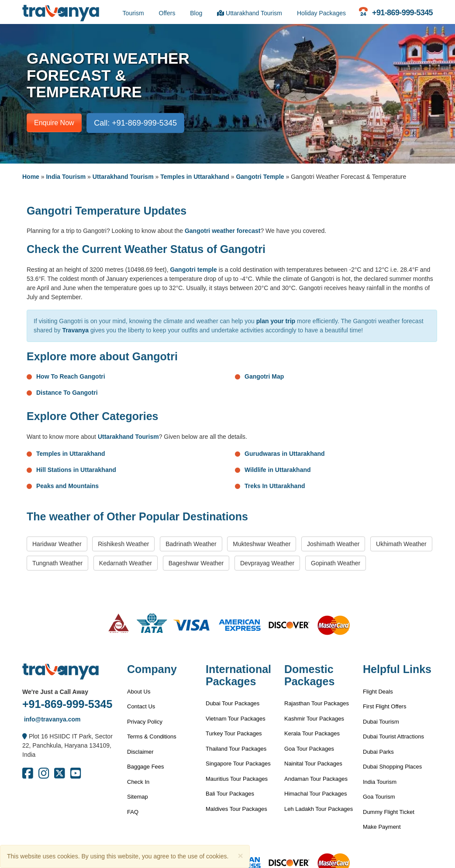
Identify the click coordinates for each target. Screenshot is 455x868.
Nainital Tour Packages (313, 764)
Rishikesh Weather (123, 544)
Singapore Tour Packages (238, 764)
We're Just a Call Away (55, 692)
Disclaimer (140, 752)
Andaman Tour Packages (316, 779)
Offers (167, 13)
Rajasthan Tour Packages (317, 703)
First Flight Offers (384, 706)
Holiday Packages (321, 13)
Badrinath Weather (191, 544)
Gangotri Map (264, 376)
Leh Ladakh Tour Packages (319, 809)
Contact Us (141, 706)
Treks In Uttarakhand (275, 486)
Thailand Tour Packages (236, 749)
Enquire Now (54, 123)
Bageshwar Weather (196, 563)
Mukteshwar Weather (262, 544)
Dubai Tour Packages (233, 703)
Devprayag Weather (267, 563)
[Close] (240, 856)
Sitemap (138, 797)
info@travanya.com (51, 719)
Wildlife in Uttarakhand (278, 470)
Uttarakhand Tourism (250, 13)
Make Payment (382, 827)
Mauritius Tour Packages (237, 779)
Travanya (75, 330)
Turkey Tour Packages (234, 733)
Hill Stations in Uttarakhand (76, 470)
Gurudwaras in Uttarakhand (285, 454)
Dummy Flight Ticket (389, 812)
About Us (139, 692)
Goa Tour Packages (309, 749)
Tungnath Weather (57, 563)
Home (31, 177)
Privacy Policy (145, 722)
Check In (138, 782)
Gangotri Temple (260, 177)
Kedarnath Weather (126, 563)
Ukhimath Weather (401, 544)
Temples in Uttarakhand (195, 177)
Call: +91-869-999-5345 (135, 123)
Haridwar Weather (57, 544)
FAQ (133, 812)
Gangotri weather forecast (223, 231)
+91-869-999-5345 (67, 704)
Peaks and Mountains (67, 486)
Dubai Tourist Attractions (393, 736)
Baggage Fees (146, 767)
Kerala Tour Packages (312, 733)
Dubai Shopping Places (392, 767)
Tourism (133, 13)
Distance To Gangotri (67, 393)
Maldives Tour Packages (236, 809)
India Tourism (66, 177)
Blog (196, 13)
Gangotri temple (193, 270)
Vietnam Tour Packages (236, 719)
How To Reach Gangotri (71, 376)
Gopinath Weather (336, 563)
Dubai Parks (378, 752)
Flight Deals (378, 692)
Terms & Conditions (152, 736)
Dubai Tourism (381, 722)
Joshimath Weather (333, 544)
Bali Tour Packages (230, 794)
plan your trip (276, 321)
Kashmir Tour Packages (314, 719)
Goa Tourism (379, 797)
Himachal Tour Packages (316, 794)
